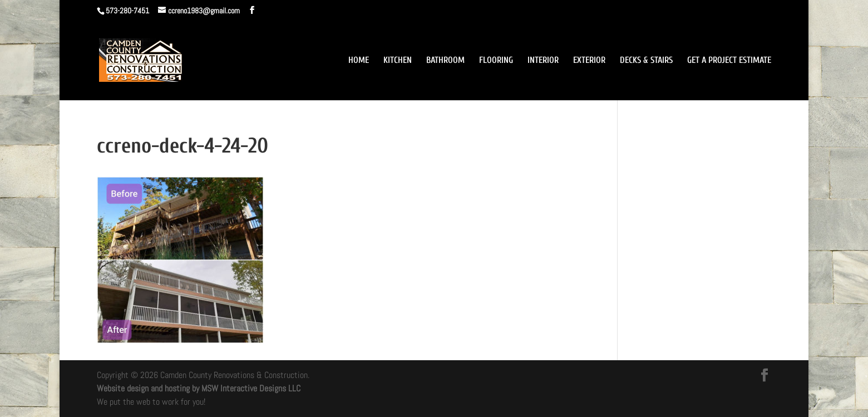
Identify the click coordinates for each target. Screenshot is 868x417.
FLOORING (496, 61)
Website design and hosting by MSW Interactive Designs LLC (199, 388)
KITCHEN (398, 61)
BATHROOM (445, 61)
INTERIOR (543, 61)
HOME (359, 61)
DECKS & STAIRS (646, 61)
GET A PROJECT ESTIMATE (729, 61)
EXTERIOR (589, 61)
